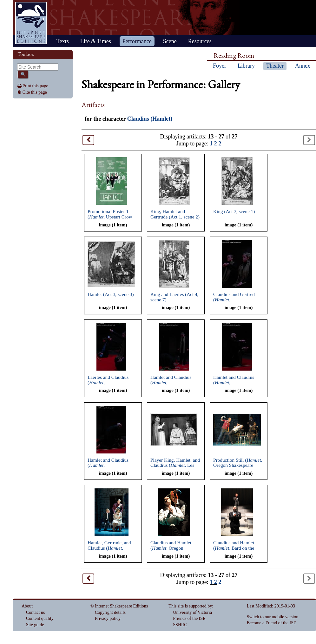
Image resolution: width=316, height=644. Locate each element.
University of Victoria (192, 612)
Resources (200, 41)
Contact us (36, 612)
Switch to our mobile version (273, 617)
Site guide (35, 625)
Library (246, 66)
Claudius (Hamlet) (150, 119)
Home (31, 23)
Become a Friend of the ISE (272, 623)
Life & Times (96, 41)
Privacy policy (108, 618)
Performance (137, 41)
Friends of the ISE (189, 618)
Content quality (40, 618)
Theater (275, 66)
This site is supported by (190, 606)
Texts (63, 41)
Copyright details (110, 612)
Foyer (220, 66)
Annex (303, 66)
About (27, 606)
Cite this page (35, 92)
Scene (170, 41)
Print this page (35, 86)
